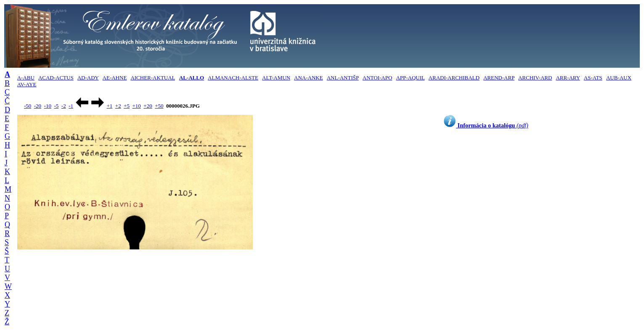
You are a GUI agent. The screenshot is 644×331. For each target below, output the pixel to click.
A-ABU (26, 78)
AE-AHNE (115, 78)
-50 (28, 106)
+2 (118, 106)
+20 (148, 106)
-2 (64, 106)
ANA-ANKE (309, 78)
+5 (127, 106)
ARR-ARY (568, 78)
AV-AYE (27, 84)
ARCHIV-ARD (535, 78)
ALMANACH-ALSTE (233, 78)
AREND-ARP (499, 78)
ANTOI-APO (378, 78)
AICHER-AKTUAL (153, 78)
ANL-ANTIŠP (343, 78)
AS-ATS (593, 78)
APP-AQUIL (410, 78)
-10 (48, 106)
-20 (38, 106)
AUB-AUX (619, 78)
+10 (137, 106)
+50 (159, 106)
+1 (109, 106)
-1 (71, 106)
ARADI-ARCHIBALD (454, 78)
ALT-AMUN (276, 78)
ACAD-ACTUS (56, 78)
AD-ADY (88, 78)
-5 (56, 106)
